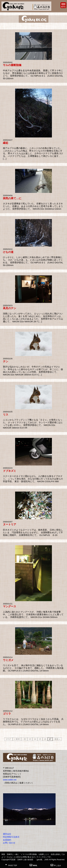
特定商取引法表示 (11, 837)
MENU (63, 5)
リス (6, 415)
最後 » (57, 739)
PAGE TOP (11, 865)
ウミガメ (8, 660)
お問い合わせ (9, 843)
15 (40, 739)
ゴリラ (7, 714)
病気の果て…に (12, 198)
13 (30, 739)
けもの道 (8, 252)
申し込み (56, 865)
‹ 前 (24, 739)
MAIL (33, 865)
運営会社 (7, 834)
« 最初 (17, 739)
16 (45, 739)
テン (6, 361)
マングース (10, 606)
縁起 (6, 143)
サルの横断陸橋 (12, 65)
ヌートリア (10, 524)
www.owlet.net (10, 780)
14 (35, 739)
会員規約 (7, 840)
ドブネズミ (10, 471)
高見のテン (10, 308)
